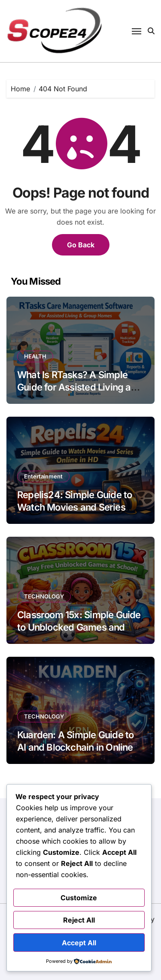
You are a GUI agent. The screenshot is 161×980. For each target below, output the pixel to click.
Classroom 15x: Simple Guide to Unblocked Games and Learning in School (79, 627)
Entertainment (43, 476)
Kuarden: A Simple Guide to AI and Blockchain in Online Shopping (75, 747)
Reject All (79, 920)
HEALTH (35, 356)
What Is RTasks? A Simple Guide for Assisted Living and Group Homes (79, 387)
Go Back (81, 245)
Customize (79, 898)
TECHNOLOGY (44, 596)
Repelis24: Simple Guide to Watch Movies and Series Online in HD (74, 507)
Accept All (79, 943)
